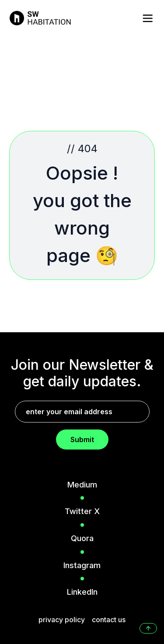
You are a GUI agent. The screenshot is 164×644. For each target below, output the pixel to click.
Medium (82, 485)
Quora (82, 538)
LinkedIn (82, 592)
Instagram (82, 565)
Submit (82, 440)
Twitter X (82, 511)
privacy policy (62, 620)
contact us (109, 620)
